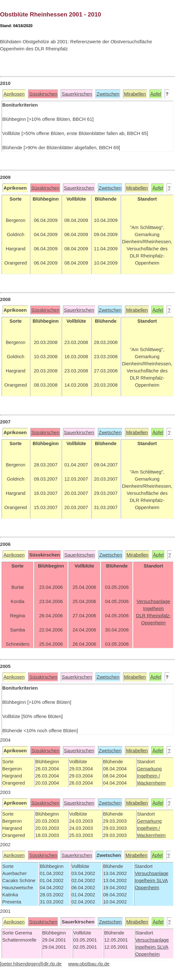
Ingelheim (146, 881)
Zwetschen (108, 94)
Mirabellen (135, 94)
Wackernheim (151, 783)
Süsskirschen (43, 94)
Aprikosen (14, 94)
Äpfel (156, 94)
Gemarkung (149, 769)
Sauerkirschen (77, 94)
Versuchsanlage (151, 873)
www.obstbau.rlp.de (89, 964)
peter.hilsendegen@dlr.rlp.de (31, 964)
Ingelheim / (149, 776)
